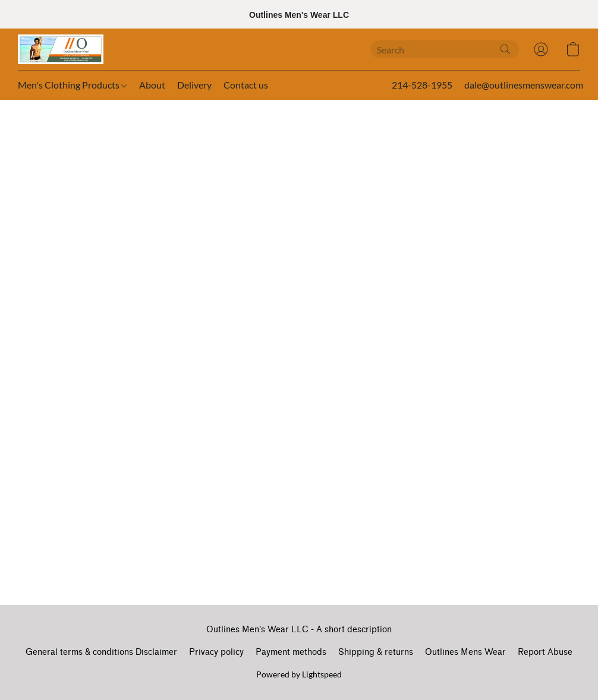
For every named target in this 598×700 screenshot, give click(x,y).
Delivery (194, 85)
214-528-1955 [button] (422, 85)
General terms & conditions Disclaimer (101, 652)
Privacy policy (216, 652)
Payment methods (291, 652)
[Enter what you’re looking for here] (445, 49)
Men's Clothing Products (72, 85)
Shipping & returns (376, 652)
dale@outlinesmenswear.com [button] (524, 85)
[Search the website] (505, 49)
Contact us (246, 85)
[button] (61, 49)
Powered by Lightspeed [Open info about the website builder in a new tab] (299, 674)
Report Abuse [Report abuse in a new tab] (545, 652)
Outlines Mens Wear (465, 652)
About (152, 85)
